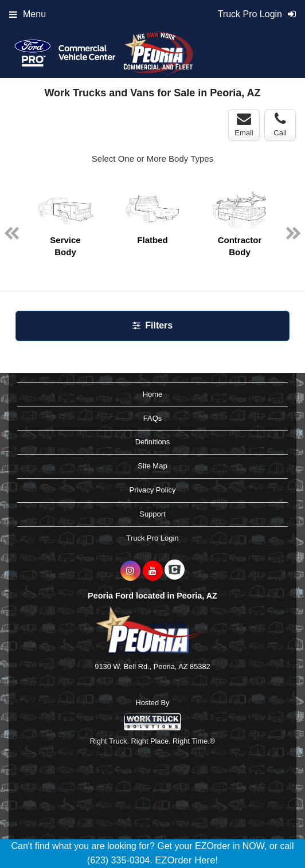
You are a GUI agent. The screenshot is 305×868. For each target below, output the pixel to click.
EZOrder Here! (186, 860)
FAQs (153, 418)
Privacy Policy (153, 490)
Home (153, 394)
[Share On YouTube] (153, 571)
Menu (28, 14)
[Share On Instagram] (130, 571)
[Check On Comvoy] (175, 571)
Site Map (152, 466)
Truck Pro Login (152, 538)
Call (280, 124)
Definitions (153, 442)
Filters (152, 325)
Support (152, 514)
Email (244, 124)
